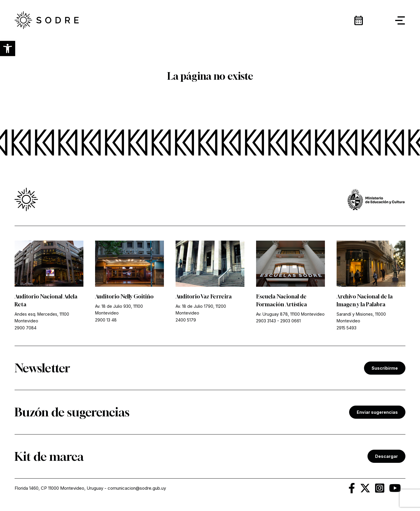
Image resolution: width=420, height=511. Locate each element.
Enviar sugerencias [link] (377, 412)
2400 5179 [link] (186, 320)
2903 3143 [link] (266, 321)
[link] (47, 20)
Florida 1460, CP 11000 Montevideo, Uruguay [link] (59, 488)
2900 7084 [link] (26, 328)
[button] (8, 48)
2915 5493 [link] (346, 328)
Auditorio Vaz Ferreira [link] (204, 296)
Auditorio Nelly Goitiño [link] (124, 296)
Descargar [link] (386, 456)
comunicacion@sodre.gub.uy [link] (137, 488)
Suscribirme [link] (385, 368)
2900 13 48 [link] (106, 320)
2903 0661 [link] (290, 321)
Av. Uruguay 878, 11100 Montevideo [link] (290, 314)
